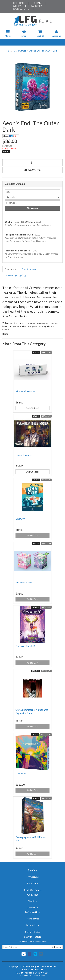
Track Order (33, 883)
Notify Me (33, 170)
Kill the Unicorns (24, 582)
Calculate (33, 208)
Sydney (17, 6)
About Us (33, 901)
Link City (20, 519)
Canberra (36, 6)
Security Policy (33, 932)
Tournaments (21, 9)
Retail (37, 3)
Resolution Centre (33, 890)
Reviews (15, 276)
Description (11, 269)
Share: (11, 136)
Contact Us (33, 908)
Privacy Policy (32, 925)
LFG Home (19, 3)
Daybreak (21, 773)
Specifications (29, 269)
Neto (43, 975)
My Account (33, 877)
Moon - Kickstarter (26, 391)
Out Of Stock (32, 408)
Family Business (24, 455)
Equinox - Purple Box (27, 646)
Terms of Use (33, 919)
